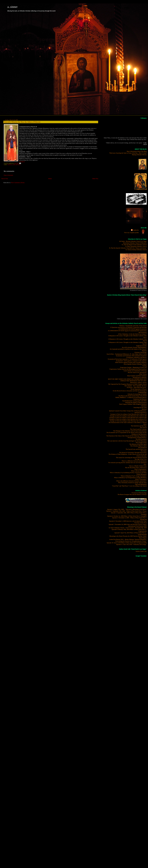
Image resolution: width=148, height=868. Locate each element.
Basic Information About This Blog (137, 151)
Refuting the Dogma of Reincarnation (136, 402)
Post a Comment (8, 175)
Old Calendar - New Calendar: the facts (136, 386)
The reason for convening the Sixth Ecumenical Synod (131, 458)
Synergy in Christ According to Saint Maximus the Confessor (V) (128, 421)
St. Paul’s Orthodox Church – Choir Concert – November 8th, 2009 (128, 528)
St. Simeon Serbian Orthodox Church (136, 250)
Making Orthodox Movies (139, 155)
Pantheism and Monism (140, 399)
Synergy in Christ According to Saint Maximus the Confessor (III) (128, 417)
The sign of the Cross (141, 459)
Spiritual (144, 409)
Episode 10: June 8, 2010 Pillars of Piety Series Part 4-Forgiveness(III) (127, 543)
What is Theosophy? (141, 479)
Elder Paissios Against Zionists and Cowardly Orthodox (131, 362)
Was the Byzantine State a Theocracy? (136, 468)
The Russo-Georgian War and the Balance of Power (132, 494)
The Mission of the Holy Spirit (138, 444)
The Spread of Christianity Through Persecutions (133, 453)
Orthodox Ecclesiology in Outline (137, 394)
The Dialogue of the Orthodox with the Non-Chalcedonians (130, 431)
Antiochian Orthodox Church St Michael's (135, 243)
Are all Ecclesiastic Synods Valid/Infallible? (134, 347)
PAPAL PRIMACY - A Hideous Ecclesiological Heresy (131, 397)
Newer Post (5, 179)
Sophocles (136, 230)
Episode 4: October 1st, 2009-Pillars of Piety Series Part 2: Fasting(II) (127, 516)
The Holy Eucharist (141, 439)
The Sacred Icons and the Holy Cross (136, 449)
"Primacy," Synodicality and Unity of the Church (133, 326)
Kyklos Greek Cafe (141, 551)
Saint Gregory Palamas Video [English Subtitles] (133, 404)
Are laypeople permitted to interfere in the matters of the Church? (128, 349)
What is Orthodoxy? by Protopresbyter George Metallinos (130, 478)
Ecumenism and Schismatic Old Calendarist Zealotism (131, 356)
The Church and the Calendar (138, 429)
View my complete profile (131, 233)
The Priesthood (142, 447)
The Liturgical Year (141, 442)
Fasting (145, 366)
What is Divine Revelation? (139, 471)
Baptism (144, 351)
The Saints (144, 451)
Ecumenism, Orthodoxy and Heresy (137, 357)
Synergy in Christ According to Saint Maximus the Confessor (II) (128, 416)
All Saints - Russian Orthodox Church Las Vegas (133, 241)
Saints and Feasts (17, 165)
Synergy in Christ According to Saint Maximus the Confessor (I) (128, 414)
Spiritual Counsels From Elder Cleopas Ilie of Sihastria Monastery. (128, 411)
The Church (143, 427)
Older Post (95, 179)
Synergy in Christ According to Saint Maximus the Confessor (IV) (128, 419)
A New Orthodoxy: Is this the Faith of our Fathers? (132, 334)
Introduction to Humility (140, 377)
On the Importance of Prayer (139, 389)
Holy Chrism (143, 374)
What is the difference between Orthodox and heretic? (131, 481)
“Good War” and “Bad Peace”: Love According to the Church (129, 486)
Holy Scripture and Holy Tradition (137, 376)
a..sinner (12, 7)
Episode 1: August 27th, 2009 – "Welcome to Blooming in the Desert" (127, 509)
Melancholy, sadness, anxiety (138, 382)
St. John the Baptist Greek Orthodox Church (134, 245)
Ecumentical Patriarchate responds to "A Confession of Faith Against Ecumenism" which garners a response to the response (127, 360)
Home (50, 179)
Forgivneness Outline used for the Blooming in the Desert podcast (128, 369)
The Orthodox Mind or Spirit (138, 446)
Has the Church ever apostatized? (137, 372)
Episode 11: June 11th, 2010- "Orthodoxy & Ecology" (131, 544)
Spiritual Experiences (141, 412)
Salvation (144, 406)
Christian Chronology (141, 352)
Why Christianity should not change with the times (132, 483)
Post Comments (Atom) (18, 183)
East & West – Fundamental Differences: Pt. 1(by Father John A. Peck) (127, 354)
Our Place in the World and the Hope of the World (133, 396)
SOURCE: (22, 162)
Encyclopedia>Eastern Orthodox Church (135, 364)
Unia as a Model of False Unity (138, 466)
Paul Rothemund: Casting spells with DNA (134, 401)
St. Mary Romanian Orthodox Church (136, 246)
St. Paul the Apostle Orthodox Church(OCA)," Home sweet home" (128, 248)
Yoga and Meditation (141, 484)
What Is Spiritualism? (141, 469)
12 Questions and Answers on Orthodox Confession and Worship (128, 327)
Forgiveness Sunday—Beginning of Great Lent (133, 367)
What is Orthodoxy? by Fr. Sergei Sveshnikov (134, 476)
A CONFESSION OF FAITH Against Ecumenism (133, 329)
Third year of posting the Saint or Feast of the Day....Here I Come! (128, 153)
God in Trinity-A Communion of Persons (135, 371)
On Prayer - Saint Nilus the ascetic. (137, 387)
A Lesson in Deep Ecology (139, 493)
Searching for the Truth (140, 407)
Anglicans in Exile (141, 346)
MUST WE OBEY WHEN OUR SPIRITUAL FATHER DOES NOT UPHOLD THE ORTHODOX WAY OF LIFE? (127, 380)
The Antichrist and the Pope (139, 426)
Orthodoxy (10, 165)
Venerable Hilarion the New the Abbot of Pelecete (22, 122)
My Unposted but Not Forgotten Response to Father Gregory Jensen (127, 384)
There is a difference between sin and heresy (134, 461)
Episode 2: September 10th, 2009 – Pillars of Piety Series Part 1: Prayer (126, 511)
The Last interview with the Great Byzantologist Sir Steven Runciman (127, 441)
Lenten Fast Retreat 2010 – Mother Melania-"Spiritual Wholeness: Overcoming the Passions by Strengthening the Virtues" (128, 540)
